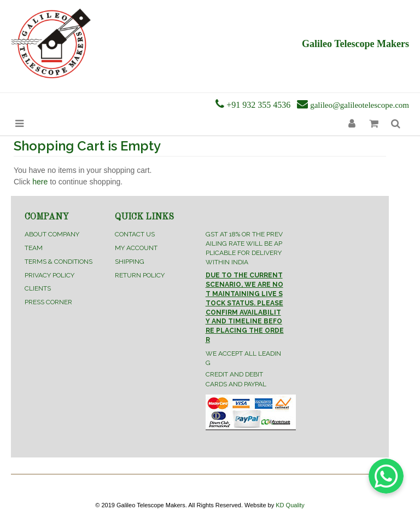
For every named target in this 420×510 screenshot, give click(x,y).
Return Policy (140, 275)
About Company (52, 234)
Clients (38, 288)
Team (34, 248)
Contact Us (135, 234)
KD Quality (290, 505)
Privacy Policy (49, 275)
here (40, 182)
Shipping (130, 262)
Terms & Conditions (59, 262)
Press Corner (48, 302)
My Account (136, 248)
